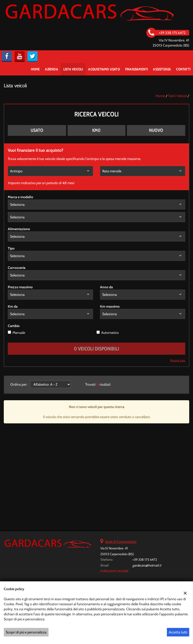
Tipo (11, 248)
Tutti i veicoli (177, 96)
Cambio (14, 326)
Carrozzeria (17, 268)
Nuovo (156, 130)
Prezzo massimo (20, 287)
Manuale (19, 333)
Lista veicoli (73, 69)
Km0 (96, 130)
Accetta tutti (178, 632)
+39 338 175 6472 (145, 559)
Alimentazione (19, 229)
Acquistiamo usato (104, 69)
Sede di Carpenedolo (121, 542)
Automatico (110, 333)
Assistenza (162, 69)
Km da (13, 306)
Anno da (106, 287)
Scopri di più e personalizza (26, 632)
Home (35, 69)
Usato (37, 130)
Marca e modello (20, 197)
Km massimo (110, 306)
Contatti (183, 69)
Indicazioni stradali (114, 571)
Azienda (51, 69)
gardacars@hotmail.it (147, 565)
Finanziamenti (137, 69)
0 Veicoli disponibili (96, 349)
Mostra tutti (178, 360)
